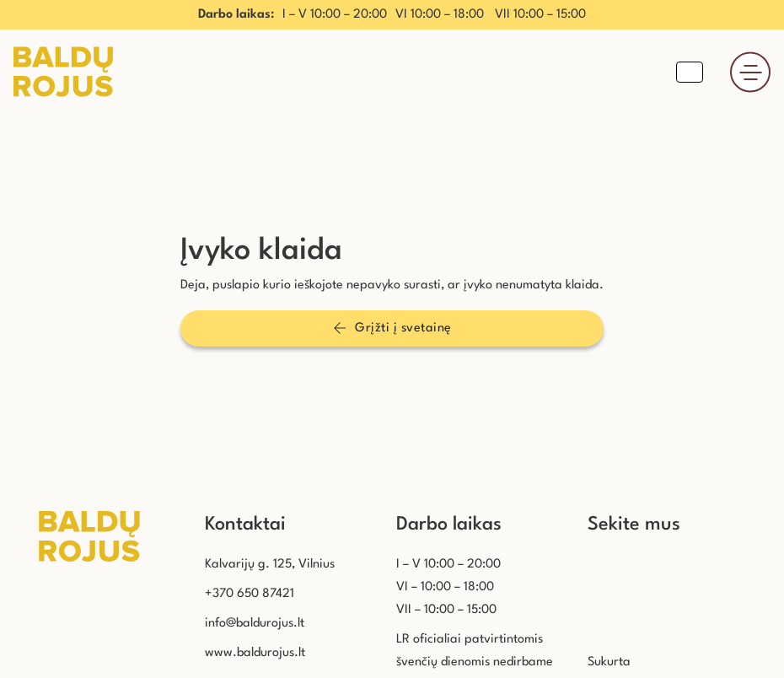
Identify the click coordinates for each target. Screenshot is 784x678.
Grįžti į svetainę (392, 328)
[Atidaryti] (750, 72)
